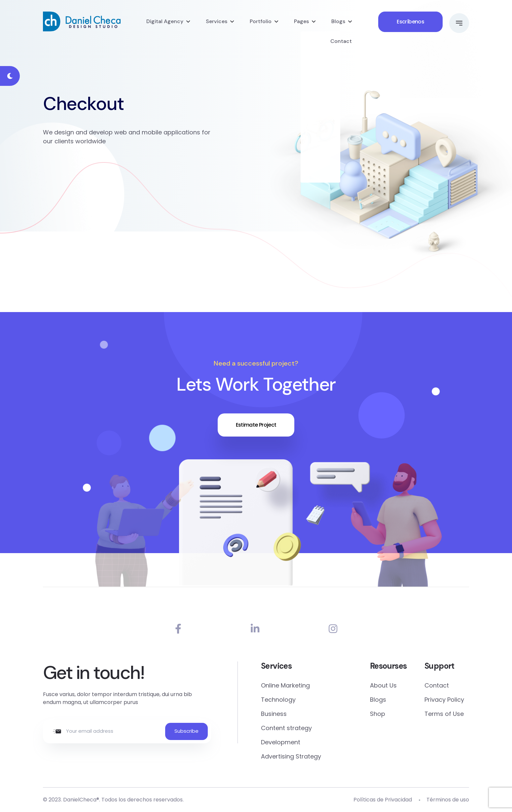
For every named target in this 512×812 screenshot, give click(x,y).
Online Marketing (285, 685)
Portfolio (261, 21)
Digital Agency (165, 21)
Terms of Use (444, 714)
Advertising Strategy (291, 756)
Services (217, 21)
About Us (383, 685)
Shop (378, 714)
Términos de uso (448, 800)
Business (274, 714)
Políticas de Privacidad (383, 800)
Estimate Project (256, 425)
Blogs (338, 21)
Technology (278, 700)
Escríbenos (410, 22)
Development (281, 742)
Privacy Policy (444, 700)
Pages (301, 21)
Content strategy (286, 728)
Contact (341, 41)
